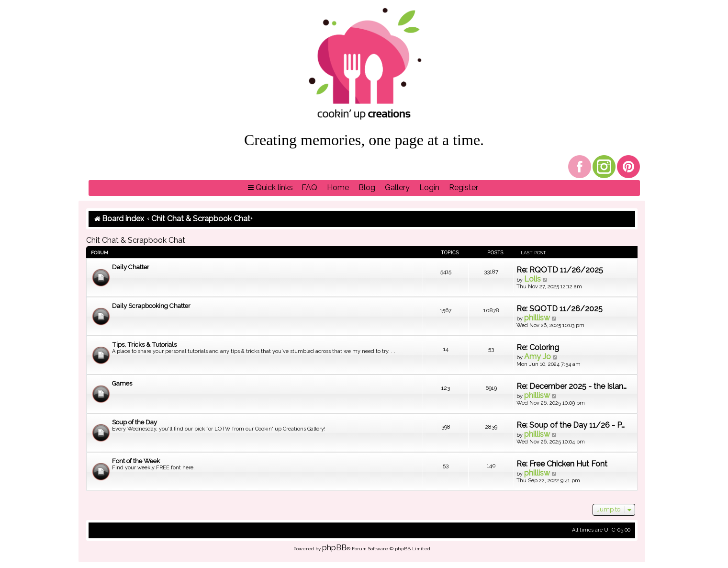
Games (122, 383)
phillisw (537, 318)
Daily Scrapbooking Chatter (151, 306)
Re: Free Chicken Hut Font (562, 464)
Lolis (532, 279)
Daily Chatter (131, 267)
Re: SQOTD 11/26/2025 (560, 309)
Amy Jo (538, 357)
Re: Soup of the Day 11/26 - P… (571, 425)
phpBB (334, 548)
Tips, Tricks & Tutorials (144, 345)
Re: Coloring (538, 347)
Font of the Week (136, 461)
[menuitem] (309, 188)
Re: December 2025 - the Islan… (571, 386)
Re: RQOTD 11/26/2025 (560, 270)
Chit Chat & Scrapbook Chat (136, 240)
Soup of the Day (134, 422)
